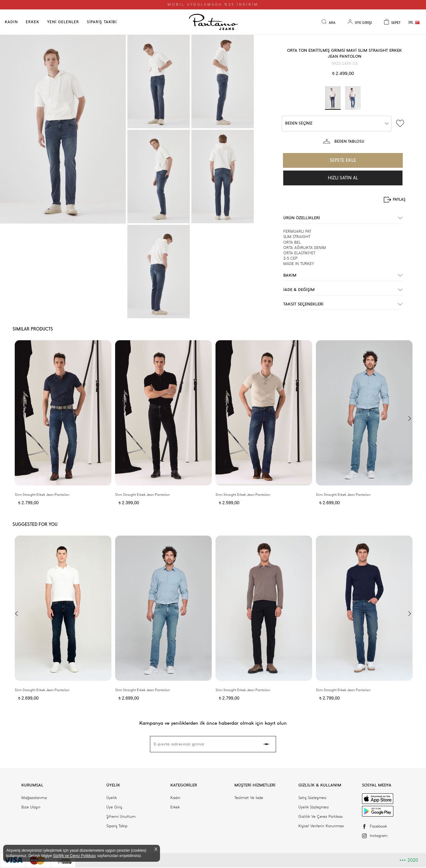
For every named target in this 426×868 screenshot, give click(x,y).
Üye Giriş (114, 807)
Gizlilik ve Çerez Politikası (75, 856)
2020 (409, 860)
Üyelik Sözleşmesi (314, 807)
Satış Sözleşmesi (312, 798)
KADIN (11, 22)
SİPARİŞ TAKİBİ (102, 22)
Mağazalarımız (34, 798)
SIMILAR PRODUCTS (33, 329)
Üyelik (112, 798)
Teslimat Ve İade (249, 798)
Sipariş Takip (117, 826)
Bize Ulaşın (31, 807)
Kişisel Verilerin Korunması (321, 826)
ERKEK (32, 22)
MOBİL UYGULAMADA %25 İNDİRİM (213, 5)
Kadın (175, 798)
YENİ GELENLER (63, 22)
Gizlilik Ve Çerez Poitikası (321, 817)
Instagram (379, 836)
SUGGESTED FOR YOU (35, 524)
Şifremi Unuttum (121, 817)
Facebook (378, 826)
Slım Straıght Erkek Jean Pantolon (42, 495)
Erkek (175, 807)
